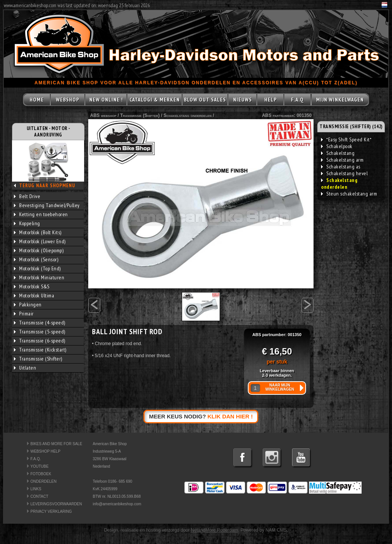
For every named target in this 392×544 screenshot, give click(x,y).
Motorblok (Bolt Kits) (38, 232)
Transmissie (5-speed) (40, 332)
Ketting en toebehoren (41, 214)
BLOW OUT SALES (205, 100)
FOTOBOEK (41, 474)
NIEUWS (243, 100)
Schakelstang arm (342, 160)
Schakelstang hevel (344, 173)
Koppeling (27, 223)
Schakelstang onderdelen (187, 115)
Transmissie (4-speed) (40, 323)
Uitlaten (25, 368)
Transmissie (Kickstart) (40, 350)
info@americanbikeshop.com (117, 504)
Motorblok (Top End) (37, 268)
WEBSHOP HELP (45, 451)
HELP (271, 100)
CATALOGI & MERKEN (155, 100)
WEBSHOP (68, 100)
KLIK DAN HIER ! (230, 416)
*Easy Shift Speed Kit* (346, 139)
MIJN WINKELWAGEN (340, 100)
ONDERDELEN (43, 481)
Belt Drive (27, 196)
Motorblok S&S (32, 286)
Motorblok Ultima (34, 295)
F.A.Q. (36, 459)
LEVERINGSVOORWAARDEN (56, 504)
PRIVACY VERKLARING (51, 511)
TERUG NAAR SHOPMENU (47, 186)
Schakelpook (337, 146)
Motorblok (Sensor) (36, 259)
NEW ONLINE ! (106, 100)
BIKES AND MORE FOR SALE (56, 444)
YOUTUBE (39, 466)
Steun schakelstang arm (349, 194)
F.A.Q (297, 100)
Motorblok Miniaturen (39, 277)
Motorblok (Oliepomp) (39, 250)
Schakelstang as (341, 167)
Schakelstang (338, 153)
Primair (24, 314)
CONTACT (39, 496)
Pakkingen (28, 305)
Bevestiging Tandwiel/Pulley (47, 205)
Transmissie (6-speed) (40, 341)
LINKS (36, 489)
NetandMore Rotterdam (214, 530)
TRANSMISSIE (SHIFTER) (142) (351, 127)
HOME (37, 100)
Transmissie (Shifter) (38, 359)
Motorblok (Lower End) (40, 241)
